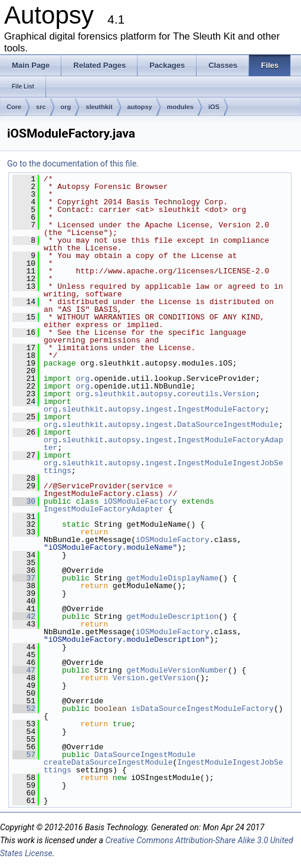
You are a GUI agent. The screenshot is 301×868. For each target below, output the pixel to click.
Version (239, 394)
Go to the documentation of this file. (73, 164)
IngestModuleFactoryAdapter (104, 509)
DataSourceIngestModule (228, 425)
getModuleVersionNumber (177, 670)
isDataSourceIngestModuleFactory (202, 709)
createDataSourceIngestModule (108, 762)
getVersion (172, 678)
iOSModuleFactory (140, 501)
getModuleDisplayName (172, 578)
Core (14, 107)
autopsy (140, 107)
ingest (159, 409)
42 (24, 616)
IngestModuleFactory (221, 409)
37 (24, 578)
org (66, 107)
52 (24, 709)
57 (24, 755)
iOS (214, 107)
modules (180, 107)
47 (24, 670)
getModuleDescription (172, 616)
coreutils (198, 394)
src (41, 107)
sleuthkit (99, 107)
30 (24, 501)
